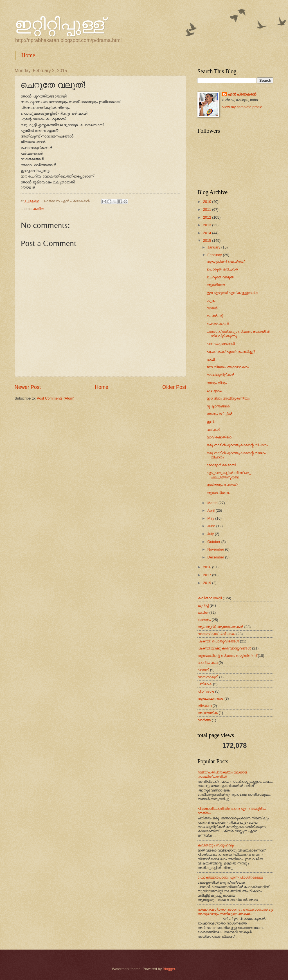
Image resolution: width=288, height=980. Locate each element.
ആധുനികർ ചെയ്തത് (225, 261)
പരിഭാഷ (205, 684)
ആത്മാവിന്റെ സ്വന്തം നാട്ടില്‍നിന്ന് (227, 656)
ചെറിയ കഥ (207, 663)
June (212, 526)
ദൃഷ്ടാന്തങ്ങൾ (218, 406)
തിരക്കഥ (204, 706)
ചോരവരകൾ (218, 324)
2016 (208, 567)
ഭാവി (211, 359)
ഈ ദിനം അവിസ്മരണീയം (228, 398)
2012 (208, 217)
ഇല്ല (211, 422)
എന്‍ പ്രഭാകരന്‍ (242, 94)
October (214, 542)
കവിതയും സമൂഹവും (216, 845)
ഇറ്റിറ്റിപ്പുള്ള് (59, 24)
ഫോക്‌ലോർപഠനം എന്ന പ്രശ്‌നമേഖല (230, 877)
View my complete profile (242, 107)
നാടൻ (212, 308)
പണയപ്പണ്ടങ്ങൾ (221, 344)
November (216, 549)
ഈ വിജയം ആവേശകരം (228, 367)
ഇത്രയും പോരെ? (222, 485)
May (211, 518)
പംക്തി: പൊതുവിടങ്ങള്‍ (218, 641)
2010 (208, 202)
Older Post (174, 387)
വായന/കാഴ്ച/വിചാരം (216, 634)
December (216, 557)
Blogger (169, 969)
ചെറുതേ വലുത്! (220, 277)
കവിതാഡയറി (210, 598)
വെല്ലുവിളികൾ (220, 375)
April (211, 510)
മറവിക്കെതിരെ (219, 437)
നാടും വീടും (217, 383)
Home (28, 55)
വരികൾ (213, 430)
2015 (208, 240)
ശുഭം (211, 301)
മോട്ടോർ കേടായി (221, 465)
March (213, 503)
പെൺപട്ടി (215, 316)
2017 (208, 575)
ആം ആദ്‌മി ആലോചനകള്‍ (220, 627)
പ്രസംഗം (206, 691)
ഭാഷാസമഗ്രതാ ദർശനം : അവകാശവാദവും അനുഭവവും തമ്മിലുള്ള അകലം (235, 912)
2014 (208, 233)
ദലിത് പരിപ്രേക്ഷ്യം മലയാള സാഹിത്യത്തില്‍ (222, 774)
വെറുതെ (214, 390)
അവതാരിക (208, 713)
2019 (208, 583)
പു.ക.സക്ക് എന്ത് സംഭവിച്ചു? (231, 352)
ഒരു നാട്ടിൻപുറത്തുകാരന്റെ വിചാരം (237, 445)
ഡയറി (203, 670)
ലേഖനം (204, 620)
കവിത (39, 209)
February (215, 255)
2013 (208, 225)
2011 (208, 209)
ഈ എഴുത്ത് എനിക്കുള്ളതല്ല (232, 293)
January (214, 247)
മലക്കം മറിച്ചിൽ (219, 414)
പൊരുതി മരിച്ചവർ (222, 269)
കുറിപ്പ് (203, 605)
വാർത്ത (204, 720)
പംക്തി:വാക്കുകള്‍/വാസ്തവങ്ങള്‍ (224, 648)
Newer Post (28, 387)
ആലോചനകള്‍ (210, 698)
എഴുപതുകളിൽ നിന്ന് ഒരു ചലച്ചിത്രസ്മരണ (229, 475)
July (211, 534)
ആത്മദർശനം (218, 493)
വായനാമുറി (208, 677)
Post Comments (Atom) (56, 398)
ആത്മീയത (216, 285)
